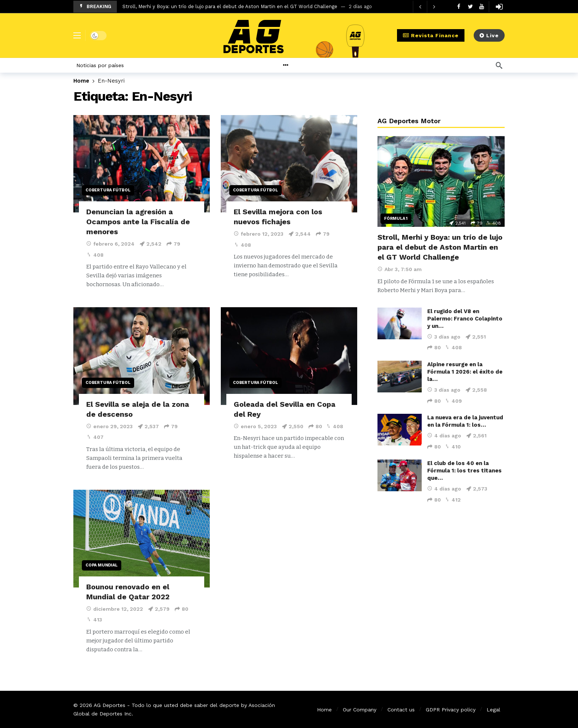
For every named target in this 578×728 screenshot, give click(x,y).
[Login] (499, 7)
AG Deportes (109, 705)
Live (489, 35)
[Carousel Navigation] (427, 7)
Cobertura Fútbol (108, 190)
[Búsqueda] (499, 65)
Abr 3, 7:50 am (400, 269)
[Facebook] (459, 6)
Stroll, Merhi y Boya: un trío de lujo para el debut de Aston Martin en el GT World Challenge (230, 6)
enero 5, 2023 (255, 426)
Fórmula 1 (396, 219)
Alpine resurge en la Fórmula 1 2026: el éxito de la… (465, 372)
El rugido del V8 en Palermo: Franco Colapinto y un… (465, 319)
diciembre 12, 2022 (115, 609)
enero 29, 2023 (109, 426)
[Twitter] (470, 6)
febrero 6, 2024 (110, 244)
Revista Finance (431, 35)
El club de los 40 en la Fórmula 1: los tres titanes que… (464, 471)
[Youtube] (482, 6)
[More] (303, 65)
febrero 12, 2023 (259, 234)
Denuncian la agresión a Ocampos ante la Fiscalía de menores (138, 222)
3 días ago (444, 337)
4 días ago (444, 436)
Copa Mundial (102, 565)
